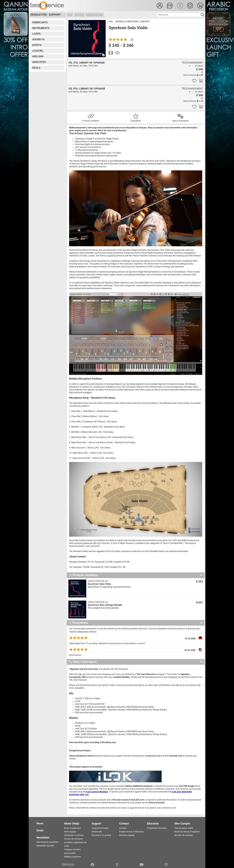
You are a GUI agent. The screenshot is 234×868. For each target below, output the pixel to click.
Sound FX (38, 39)
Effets (37, 45)
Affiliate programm (72, 857)
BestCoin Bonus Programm (187, 832)
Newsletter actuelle (45, 846)
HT (202, 72)
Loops (36, 34)
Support (55, 15)
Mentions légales (127, 835)
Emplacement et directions (132, 832)
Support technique (100, 828)
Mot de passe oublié (184, 828)
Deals (36, 68)
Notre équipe (70, 832)
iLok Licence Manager (97, 792)
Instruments (79, 15)
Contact (123, 828)
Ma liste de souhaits (184, 835)
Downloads (97, 832)
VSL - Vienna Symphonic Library (129, 22)
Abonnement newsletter (47, 842)
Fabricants (40, 22)
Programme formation (157, 828)
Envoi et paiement (72, 828)
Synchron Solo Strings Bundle (105, 605)
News (40, 823)
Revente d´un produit (101, 835)
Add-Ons (38, 56)
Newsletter (39, 15)
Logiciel (38, 51)
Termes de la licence (74, 839)
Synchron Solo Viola (99, 584)
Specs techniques (180, 121)
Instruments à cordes (95, 15)
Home (70, 15)
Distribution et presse (74, 835)
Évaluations (136, 121)
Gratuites (39, 62)
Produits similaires (91, 121)
